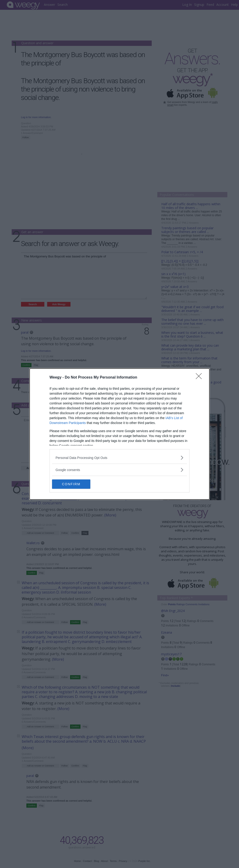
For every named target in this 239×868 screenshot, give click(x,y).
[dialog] (119, 434)
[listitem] (119, 458)
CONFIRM (74, 484)
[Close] (200, 378)
